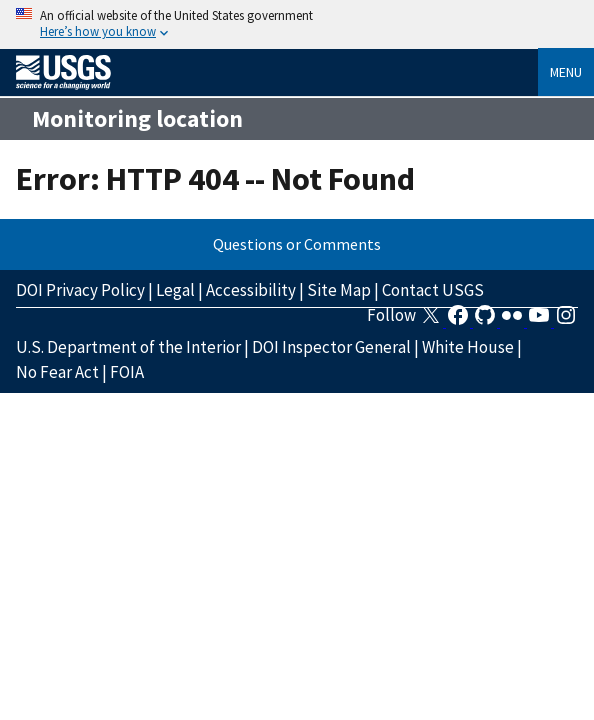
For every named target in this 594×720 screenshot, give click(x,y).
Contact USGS (433, 290)
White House (468, 347)
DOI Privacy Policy (80, 290)
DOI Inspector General (331, 347)
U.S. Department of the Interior (128, 347)
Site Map (339, 290)
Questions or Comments (297, 244)
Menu (566, 72)
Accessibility (251, 290)
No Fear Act (57, 372)
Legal (175, 290)
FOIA (127, 372)
